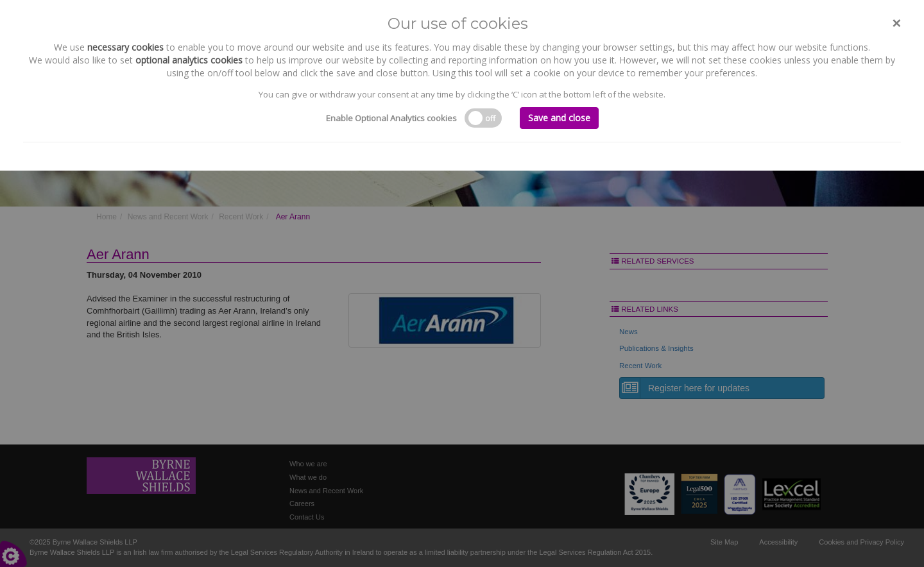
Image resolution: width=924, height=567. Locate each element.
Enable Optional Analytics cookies (391, 118)
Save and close (559, 118)
